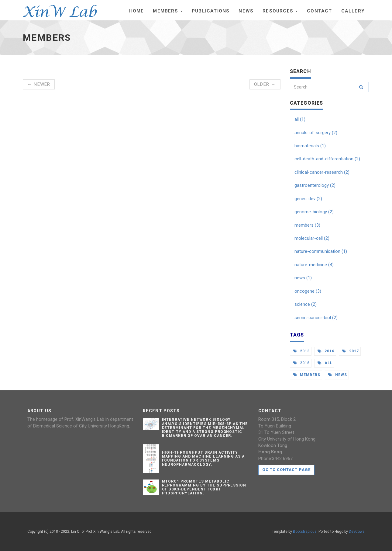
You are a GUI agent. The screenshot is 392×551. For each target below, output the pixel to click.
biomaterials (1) (310, 146)
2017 (351, 351)
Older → (265, 84)
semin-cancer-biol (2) (316, 318)
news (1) (303, 278)
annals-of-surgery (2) (316, 133)
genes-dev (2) (308, 199)
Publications (211, 11)
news (338, 375)
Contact (319, 11)
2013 (302, 351)
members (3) (307, 225)
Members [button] (168, 11)
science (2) (306, 304)
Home (137, 11)
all (325, 363)
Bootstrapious (305, 532)
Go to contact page (286, 470)
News (246, 11)
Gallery (353, 11)
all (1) (300, 119)
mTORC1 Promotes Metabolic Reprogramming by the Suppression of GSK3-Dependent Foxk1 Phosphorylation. (204, 487)
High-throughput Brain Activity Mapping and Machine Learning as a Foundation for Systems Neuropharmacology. (203, 459)
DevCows (357, 532)
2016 (326, 351)
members (307, 375)
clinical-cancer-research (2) (322, 172)
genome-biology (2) (314, 212)
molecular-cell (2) (312, 238)
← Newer (39, 84)
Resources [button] (280, 11)
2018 (302, 363)
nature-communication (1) (321, 251)
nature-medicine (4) (314, 265)
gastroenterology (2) (315, 185)
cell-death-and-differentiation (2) (327, 159)
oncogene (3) (308, 291)
